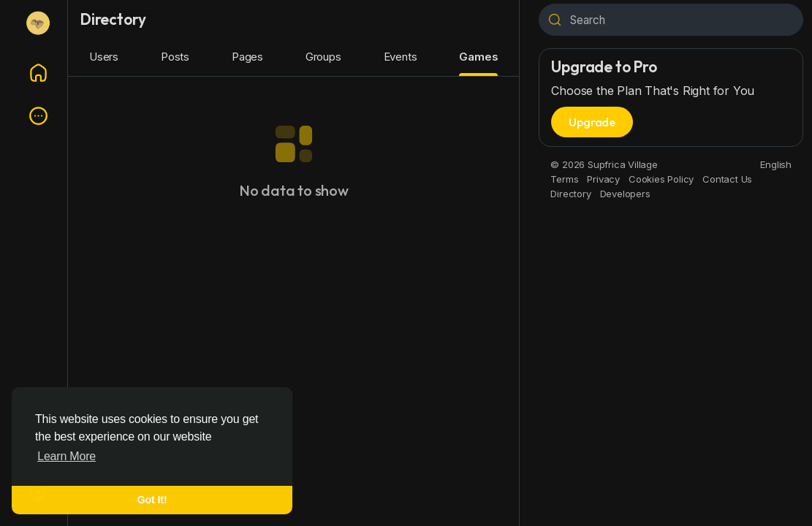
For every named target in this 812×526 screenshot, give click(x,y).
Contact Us (727, 179)
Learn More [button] (67, 456)
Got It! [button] (152, 500)
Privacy (603, 179)
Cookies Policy (661, 179)
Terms (564, 179)
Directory (570, 194)
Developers (625, 194)
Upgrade (592, 122)
